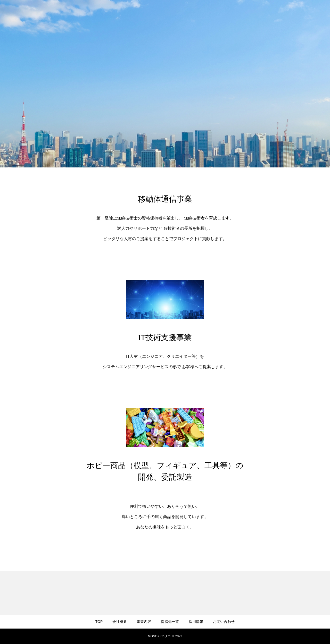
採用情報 (196, 622)
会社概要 (120, 622)
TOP (99, 622)
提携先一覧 (170, 622)
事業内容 (144, 622)
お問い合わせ (224, 622)
